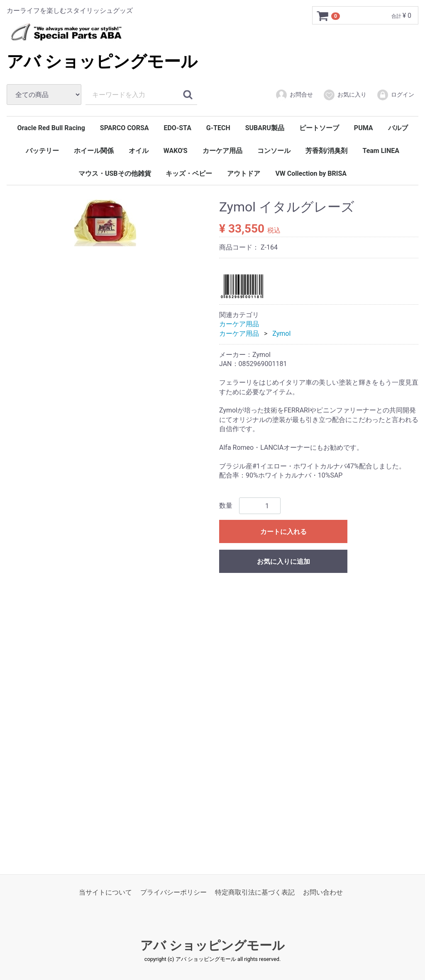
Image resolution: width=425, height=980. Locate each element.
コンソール (274, 151)
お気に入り (345, 95)
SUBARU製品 (265, 128)
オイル (139, 151)
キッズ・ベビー (189, 173)
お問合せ (294, 95)
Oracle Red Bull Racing (51, 128)
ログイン (395, 95)
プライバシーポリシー (173, 892)
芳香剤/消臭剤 (327, 151)
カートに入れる (283, 532)
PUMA (364, 128)
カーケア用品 (222, 151)
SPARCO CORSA (125, 128)
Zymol (281, 333)
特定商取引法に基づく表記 (255, 892)
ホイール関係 (94, 151)
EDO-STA (177, 128)
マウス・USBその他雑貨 (115, 173)
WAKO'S (176, 151)
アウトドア (244, 173)
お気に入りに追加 (283, 562)
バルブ (398, 128)
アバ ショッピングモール (102, 62)
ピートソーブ (319, 128)
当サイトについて (105, 892)
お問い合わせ (323, 892)
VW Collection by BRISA (311, 173)
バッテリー (42, 151)
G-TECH (218, 128)
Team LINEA (381, 151)
